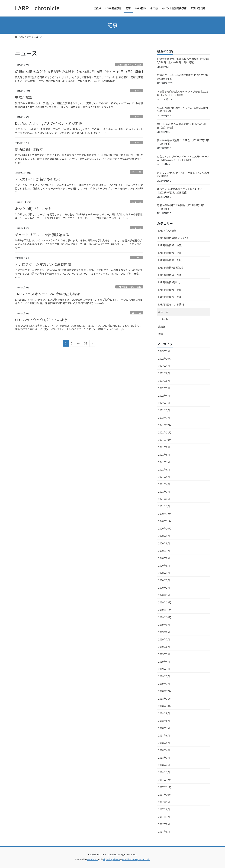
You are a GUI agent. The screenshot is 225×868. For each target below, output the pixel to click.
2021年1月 (164, 506)
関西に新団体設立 (29, 149)
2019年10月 (165, 617)
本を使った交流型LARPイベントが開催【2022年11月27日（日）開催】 (182, 93)
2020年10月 (165, 528)
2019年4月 (164, 662)
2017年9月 (164, 802)
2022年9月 (164, 366)
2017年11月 (165, 787)
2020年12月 (165, 514)
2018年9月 (164, 713)
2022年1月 (164, 418)
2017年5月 (164, 831)
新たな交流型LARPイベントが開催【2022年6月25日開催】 (183, 175)
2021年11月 (165, 432)
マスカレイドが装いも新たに (38, 179)
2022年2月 (164, 410)
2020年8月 (164, 543)
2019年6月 (164, 647)
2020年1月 (164, 595)
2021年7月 (164, 462)
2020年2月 (164, 588)
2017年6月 (164, 824)
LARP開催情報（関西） (171, 297)
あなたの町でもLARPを (33, 209)
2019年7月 (164, 639)
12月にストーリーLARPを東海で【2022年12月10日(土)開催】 (183, 77)
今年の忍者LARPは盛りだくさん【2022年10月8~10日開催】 (183, 110)
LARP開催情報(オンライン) (173, 238)
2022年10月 (165, 359)
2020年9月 (164, 536)
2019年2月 (164, 676)
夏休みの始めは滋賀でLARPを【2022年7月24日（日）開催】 (183, 142)
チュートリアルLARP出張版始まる (42, 235)
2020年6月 (164, 558)
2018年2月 (164, 765)
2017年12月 (165, 780)
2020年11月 (165, 521)
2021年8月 (164, 455)
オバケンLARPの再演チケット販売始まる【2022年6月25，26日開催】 (180, 191)
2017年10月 (165, 795)
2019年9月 (164, 625)
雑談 (161, 334)
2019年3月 (164, 669)
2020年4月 (164, 573)
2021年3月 (164, 492)
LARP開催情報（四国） (171, 275)
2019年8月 (164, 632)
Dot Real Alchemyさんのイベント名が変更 (49, 123)
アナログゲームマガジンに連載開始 (43, 264)
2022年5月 (164, 388)
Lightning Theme (111, 859)
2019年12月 (165, 602)
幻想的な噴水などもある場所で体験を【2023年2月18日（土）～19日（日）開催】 (80, 72)
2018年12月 (165, 691)
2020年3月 (164, 580)
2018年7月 (164, 728)
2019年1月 (164, 684)
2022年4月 (164, 396)
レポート (163, 319)
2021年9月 (164, 447)
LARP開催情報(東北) (169, 282)
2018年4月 (164, 750)
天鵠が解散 (24, 98)
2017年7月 (164, 817)
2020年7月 (164, 551)
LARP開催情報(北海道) (171, 268)
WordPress (93, 859)
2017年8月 (164, 809)
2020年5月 (164, 565)
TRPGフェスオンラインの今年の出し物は (48, 294)
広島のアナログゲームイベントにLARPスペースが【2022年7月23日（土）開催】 (183, 158)
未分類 (162, 327)
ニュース (137, 91)
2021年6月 (164, 469)
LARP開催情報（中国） (171, 245)
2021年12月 (165, 425)
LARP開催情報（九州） (171, 260)
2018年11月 (165, 699)
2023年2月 (164, 351)
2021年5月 (164, 477)
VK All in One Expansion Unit (136, 859)
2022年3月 (164, 403)
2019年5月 (164, 654)
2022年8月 (164, 373)
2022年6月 (164, 381)
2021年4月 (164, 484)
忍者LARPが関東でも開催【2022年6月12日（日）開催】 (181, 207)
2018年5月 (164, 743)
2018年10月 (165, 706)
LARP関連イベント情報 (129, 65)
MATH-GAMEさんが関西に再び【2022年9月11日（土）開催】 (182, 126)
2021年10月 (165, 440)
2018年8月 (164, 721)
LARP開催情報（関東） (171, 290)
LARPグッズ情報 (167, 231)
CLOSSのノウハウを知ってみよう (41, 320)
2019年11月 (165, 610)
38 (86, 344)
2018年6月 (164, 735)
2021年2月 (164, 499)
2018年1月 (164, 772)
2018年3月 (164, 758)
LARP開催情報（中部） (171, 253)
